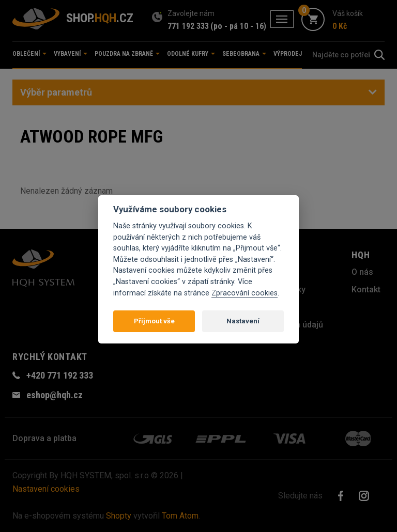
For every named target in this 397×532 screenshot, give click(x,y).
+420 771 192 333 (60, 375)
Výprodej (288, 54)
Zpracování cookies (245, 293)
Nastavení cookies (46, 489)
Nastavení (243, 321)
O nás (362, 272)
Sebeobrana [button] (244, 54)
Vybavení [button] (71, 54)
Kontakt (366, 290)
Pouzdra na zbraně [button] (127, 54)
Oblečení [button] (29, 54)
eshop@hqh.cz (55, 395)
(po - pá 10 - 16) (238, 26)
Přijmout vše (154, 321)
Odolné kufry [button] (191, 54)
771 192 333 (188, 26)
